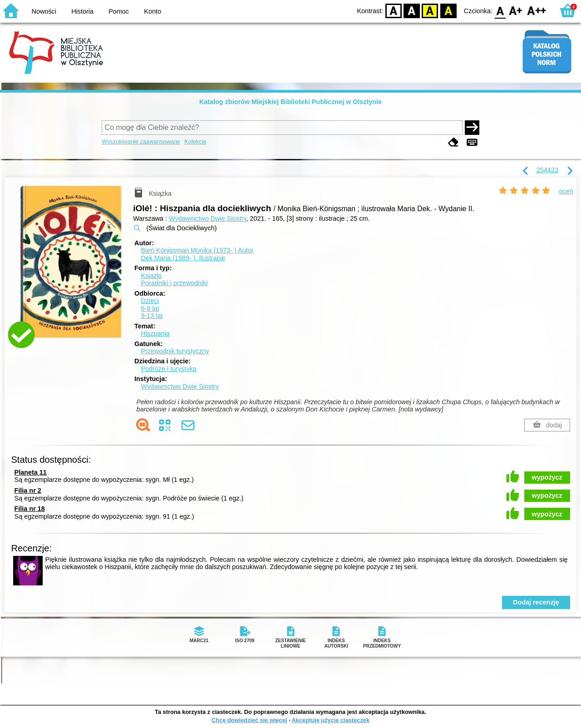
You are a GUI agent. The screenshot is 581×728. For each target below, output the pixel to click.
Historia (82, 11)
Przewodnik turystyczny (175, 351)
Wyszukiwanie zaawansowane (141, 141)
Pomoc (119, 11)
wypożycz (547, 477)
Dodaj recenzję (536, 602)
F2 (537, 10)
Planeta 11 (31, 472)
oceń (566, 191)
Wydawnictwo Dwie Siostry (208, 218)
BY (448, 10)
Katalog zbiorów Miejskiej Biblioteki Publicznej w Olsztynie (290, 102)
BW (412, 10)
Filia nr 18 (30, 509)
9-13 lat (152, 316)
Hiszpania (155, 333)
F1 (516, 10)
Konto (153, 11)
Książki (151, 276)
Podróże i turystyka (168, 369)
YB (430, 10)
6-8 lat (150, 308)
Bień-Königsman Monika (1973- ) (197, 250)
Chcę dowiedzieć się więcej (249, 720)
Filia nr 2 (28, 490)
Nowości (44, 11)
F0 (500, 10)
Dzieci (150, 301)
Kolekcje (195, 141)
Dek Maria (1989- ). (183, 258)
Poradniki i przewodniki (174, 283)
